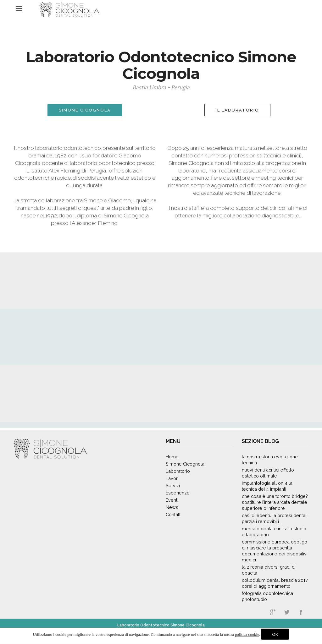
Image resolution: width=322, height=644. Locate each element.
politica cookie (247, 634)
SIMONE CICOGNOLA (85, 110)
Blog (272, 441)
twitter (287, 612)
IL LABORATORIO (237, 110)
